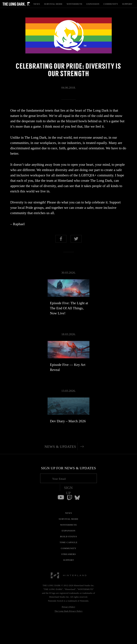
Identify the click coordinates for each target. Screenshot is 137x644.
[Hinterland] (69, 571)
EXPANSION (69, 531)
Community (111, 4)
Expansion (93, 4)
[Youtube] (61, 497)
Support (127, 4)
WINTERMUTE (69, 525)
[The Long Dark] (16, 4)
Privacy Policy (68, 607)
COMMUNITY (69, 548)
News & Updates (60, 447)
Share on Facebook (61, 239)
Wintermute (74, 4)
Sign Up (68, 490)
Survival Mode (53, 4)
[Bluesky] (77, 498)
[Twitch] (70, 498)
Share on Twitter (76, 239)
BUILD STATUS (68, 536)
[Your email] (68, 478)
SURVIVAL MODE (68, 519)
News (37, 4)
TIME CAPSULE (68, 542)
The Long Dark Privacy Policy (68, 611)
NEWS (68, 513)
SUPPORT (69, 560)
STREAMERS (68, 554)
